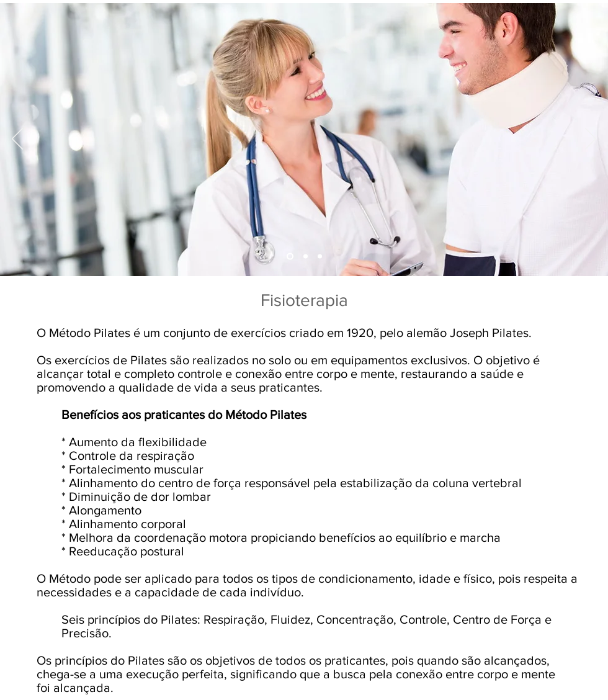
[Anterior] (17, 140)
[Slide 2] (290, 257)
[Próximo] (591, 140)
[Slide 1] (320, 257)
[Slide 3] (306, 257)
